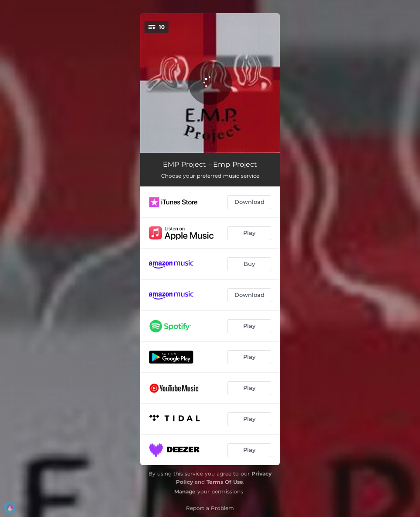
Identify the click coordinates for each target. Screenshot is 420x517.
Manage (185, 491)
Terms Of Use (225, 482)
